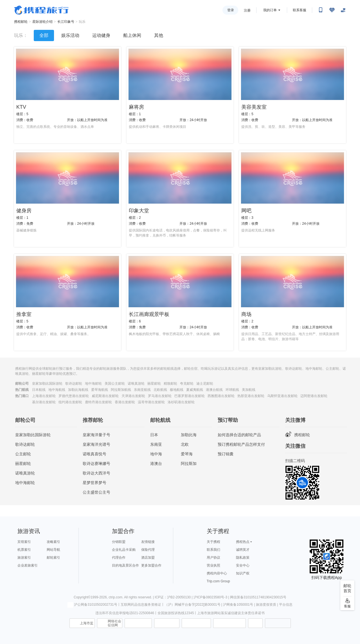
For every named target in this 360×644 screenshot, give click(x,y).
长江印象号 (66, 22)
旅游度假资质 (266, 605)
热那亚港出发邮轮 (251, 396)
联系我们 (213, 550)
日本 (154, 435)
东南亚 (156, 444)
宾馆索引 (24, 542)
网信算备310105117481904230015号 (258, 597)
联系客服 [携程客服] (300, 10)
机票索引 (24, 550)
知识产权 (243, 573)
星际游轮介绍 (42, 22)
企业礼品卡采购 (124, 550)
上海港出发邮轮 (44, 396)
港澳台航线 (214, 390)
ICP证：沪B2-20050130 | (174, 597)
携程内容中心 (217, 573)
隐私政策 (243, 558)
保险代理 (148, 550)
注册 (247, 10)
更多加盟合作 (151, 565)
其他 (159, 35)
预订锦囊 (226, 454)
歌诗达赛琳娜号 (96, 463)
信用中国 (196, 623)
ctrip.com (115, 597)
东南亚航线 (142, 390)
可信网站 (167, 623)
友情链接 (148, 542)
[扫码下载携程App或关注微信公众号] (321, 10)
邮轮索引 (53, 558)
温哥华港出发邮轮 (151, 402)
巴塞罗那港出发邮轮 (190, 396)
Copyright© (82, 597)
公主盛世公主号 (96, 492)
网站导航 (53, 550)
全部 (44, 35)
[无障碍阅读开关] (332, 10)
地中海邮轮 (93, 384)
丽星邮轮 (154, 384)
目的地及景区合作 (125, 565)
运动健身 (101, 35)
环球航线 (232, 390)
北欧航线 (160, 390)
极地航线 (177, 390)
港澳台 (156, 463)
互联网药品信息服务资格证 (141, 605)
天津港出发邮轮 (133, 396)
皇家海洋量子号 (96, 435)
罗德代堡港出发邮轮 (74, 396)
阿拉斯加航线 (121, 390)
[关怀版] (343, 10)
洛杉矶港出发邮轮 (181, 402)
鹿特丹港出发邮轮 (98, 402)
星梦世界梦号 (94, 483)
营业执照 (213, 565)
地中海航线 (57, 390)
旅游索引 (24, 558)
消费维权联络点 (255, 623)
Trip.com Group (218, 581)
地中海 (156, 454)
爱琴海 (187, 454)
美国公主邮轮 (115, 384)
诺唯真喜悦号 (94, 454)
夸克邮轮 (187, 384)
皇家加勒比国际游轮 (47, 384)
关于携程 (213, 542)
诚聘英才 (243, 550)
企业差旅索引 (28, 565)
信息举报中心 (138, 623)
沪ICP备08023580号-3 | (212, 597)
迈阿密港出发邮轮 (314, 396)
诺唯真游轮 (136, 384)
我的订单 (270, 10)
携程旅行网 (41, 10)
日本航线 (39, 390)
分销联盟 (119, 542)
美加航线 (249, 390)
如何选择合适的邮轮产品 (239, 435)
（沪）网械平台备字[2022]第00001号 (193, 605)
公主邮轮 (23, 454)
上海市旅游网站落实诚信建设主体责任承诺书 (231, 613)
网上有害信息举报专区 (229, 623)
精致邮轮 (170, 384)
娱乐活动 (70, 35)
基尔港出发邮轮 (44, 402)
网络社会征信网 (114, 623)
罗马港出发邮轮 (160, 396)
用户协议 (213, 558)
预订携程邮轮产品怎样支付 (241, 444)
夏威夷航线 (195, 390)
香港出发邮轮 (125, 402)
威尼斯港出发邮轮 (105, 396)
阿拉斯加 (189, 463)
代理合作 (119, 558)
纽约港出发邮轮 (70, 402)
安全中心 (243, 565)
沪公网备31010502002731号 (92, 605)
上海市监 (87, 623)
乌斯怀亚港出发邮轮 (282, 396)
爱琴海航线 (100, 390)
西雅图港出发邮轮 (221, 396)
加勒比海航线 (78, 390)
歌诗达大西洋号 (96, 473)
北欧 (185, 444)
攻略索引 (53, 542)
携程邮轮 (21, 22)
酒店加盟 (148, 558)
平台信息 (286, 605)
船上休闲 (132, 35)
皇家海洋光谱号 (96, 444)
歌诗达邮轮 (74, 384)
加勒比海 (189, 435)
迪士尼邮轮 (205, 384)
